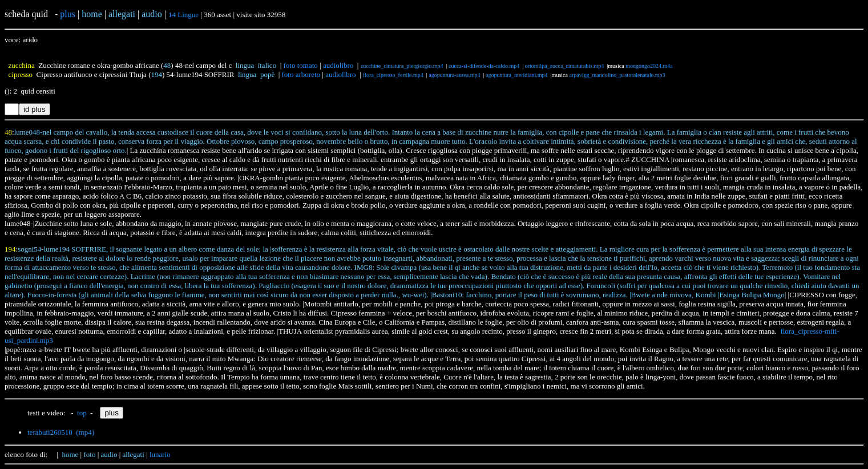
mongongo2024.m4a (649, 66)
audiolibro (338, 65)
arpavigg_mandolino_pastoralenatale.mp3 (617, 75)
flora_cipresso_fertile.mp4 (393, 75)
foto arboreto (301, 74)
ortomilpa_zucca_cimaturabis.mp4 (565, 66)
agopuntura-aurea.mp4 (454, 75)
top (82, 413)
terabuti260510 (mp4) (61, 432)
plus (68, 14)
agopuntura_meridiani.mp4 (517, 75)
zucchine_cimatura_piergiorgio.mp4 (402, 66)
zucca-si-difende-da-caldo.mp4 (484, 66)
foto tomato (301, 65)
